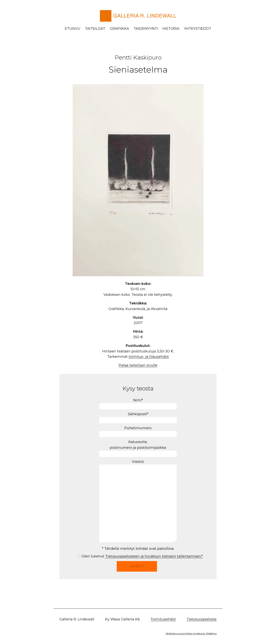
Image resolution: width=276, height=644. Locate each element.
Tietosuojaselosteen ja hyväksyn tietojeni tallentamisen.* (154, 556)
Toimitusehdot (163, 619)
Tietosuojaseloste (202, 619)
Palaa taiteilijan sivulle (138, 365)
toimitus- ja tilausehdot (149, 357)
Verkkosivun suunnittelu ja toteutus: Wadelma (191, 633)
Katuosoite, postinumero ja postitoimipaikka (138, 448)
